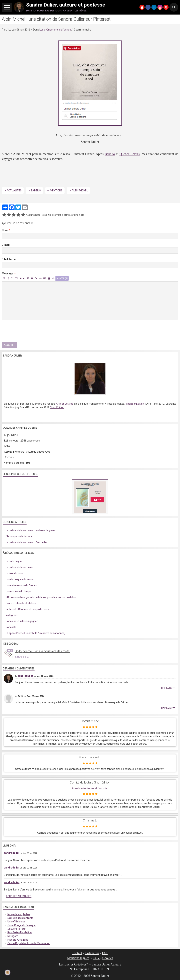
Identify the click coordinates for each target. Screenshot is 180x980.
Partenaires (92, 953)
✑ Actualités (13, 191)
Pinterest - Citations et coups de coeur (27, 609)
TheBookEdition (135, 404)
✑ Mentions (55, 191)
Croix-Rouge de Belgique (22, 925)
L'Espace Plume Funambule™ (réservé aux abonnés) (35, 633)
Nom (5, 230)
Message (7, 274)
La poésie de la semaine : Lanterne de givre (30, 530)
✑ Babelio (34, 191)
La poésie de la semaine (19, 567)
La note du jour (14, 561)
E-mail (6, 245)
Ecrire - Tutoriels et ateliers (21, 603)
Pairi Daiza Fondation (20, 932)
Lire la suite (168, 688)
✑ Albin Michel (78, 191)
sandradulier (25, 676)
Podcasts (11, 627)
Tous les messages (19, 896)
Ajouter (10, 345)
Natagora (13, 936)
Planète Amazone (18, 940)
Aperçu (62, 278)
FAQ (105, 953)
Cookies (108, 958)
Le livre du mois (14, 573)
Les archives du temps (18, 591)
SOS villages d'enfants (20, 918)
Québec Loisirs (130, 154)
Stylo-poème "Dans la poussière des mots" (43, 651)
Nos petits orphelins (19, 914)
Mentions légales (78, 958)
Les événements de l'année (55, 30)
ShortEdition (57, 407)
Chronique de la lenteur (19, 536)
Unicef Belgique (16, 922)
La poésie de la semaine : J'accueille (26, 542)
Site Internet (9, 259)
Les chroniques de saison (20, 579)
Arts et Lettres (64, 404)
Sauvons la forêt (17, 929)
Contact (77, 953)
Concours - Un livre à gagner (22, 621)
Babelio (110, 154)
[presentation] (29, 331)
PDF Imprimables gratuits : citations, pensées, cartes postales (41, 597)
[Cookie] (8, 972)
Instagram (12, 615)
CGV (96, 958)
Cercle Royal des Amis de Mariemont (29, 943)
